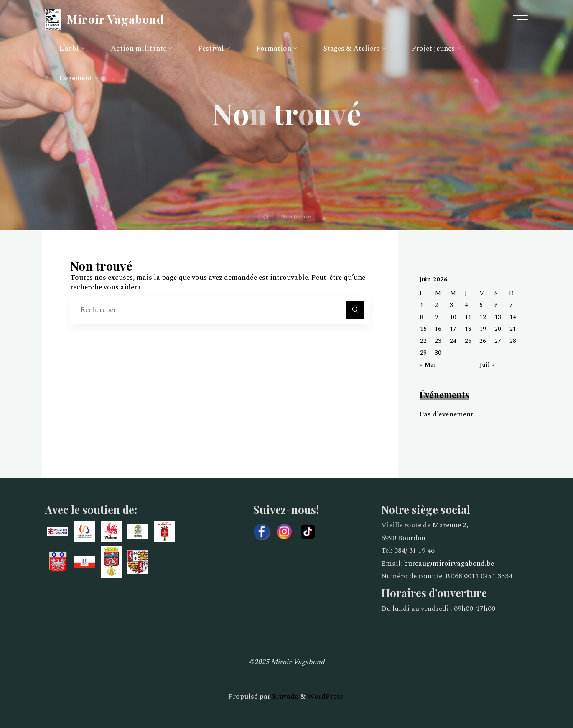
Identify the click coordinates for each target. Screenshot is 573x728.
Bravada (284, 697)
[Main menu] (520, 19)
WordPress (325, 697)
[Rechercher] (355, 310)
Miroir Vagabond (115, 19)
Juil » (487, 365)
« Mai (428, 365)
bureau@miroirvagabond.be (449, 564)
